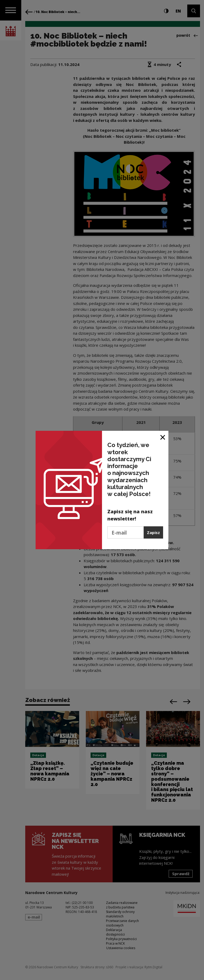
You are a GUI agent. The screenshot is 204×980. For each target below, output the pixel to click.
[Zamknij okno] (163, 437)
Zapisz (153, 532)
